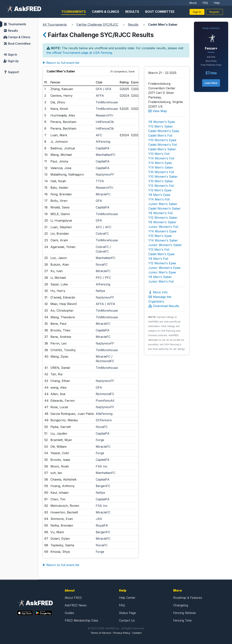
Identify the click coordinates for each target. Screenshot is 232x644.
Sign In (197, 12)
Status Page (127, 613)
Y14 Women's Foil (161, 158)
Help (217, 3)
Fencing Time (182, 620)
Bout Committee (160, 12)
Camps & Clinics (106, 12)
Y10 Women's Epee (162, 140)
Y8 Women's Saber (162, 222)
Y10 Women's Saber (163, 177)
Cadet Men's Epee (161, 254)
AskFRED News (76, 605)
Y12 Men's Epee (160, 190)
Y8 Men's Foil (158, 259)
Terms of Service (101, 633)
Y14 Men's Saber (161, 167)
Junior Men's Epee (162, 272)
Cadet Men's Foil (160, 135)
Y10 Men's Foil (159, 154)
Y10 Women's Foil (161, 172)
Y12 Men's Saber (161, 126)
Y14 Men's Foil (159, 199)
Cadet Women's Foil (163, 145)
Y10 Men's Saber (161, 181)
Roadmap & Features (188, 598)
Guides (69, 613)
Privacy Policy (122, 633)
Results (132, 12)
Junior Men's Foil (161, 281)
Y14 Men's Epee (160, 163)
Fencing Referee (185, 613)
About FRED (73, 598)
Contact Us (127, 620)
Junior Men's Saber (163, 204)
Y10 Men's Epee (160, 236)
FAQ (205, 3)
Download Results (164, 306)
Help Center (127, 598)
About (193, 3)
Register (214, 12)
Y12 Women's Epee (162, 263)
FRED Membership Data (81, 620)
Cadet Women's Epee (164, 131)
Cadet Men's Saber (162, 149)
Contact (137, 633)
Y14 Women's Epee (162, 231)
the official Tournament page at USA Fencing (79, 53)
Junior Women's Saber (165, 245)
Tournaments (74, 12)
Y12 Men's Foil (159, 250)
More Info (158, 292)
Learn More (211, 83)
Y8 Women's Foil (160, 213)
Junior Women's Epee (164, 268)
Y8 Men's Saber (160, 277)
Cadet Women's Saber (164, 208)
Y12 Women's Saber (163, 218)
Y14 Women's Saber (163, 240)
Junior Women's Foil (163, 227)
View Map (158, 111)
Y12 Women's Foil (161, 186)
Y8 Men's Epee (159, 195)
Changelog (181, 605)
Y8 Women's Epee (162, 122)
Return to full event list (61, 63)
